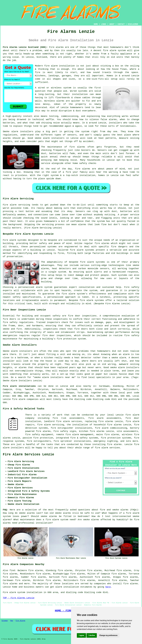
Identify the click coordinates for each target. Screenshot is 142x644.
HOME (96, 24)
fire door (74, 316)
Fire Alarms (20, 621)
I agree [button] (81, 635)
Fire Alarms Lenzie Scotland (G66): (25, 47)
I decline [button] (92, 635)
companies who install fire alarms (116, 584)
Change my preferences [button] (108, 635)
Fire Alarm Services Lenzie (28, 455)
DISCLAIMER (133, 24)
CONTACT (121, 24)
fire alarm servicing (51, 425)
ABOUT (112, 24)
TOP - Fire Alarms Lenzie (19, 598)
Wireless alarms (54, 101)
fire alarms (77, 147)
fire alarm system (114, 51)
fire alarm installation (60, 66)
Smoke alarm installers (18, 132)
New (12, 621)
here (108, 587)
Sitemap (5, 621)
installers (115, 123)
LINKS (104, 24)
